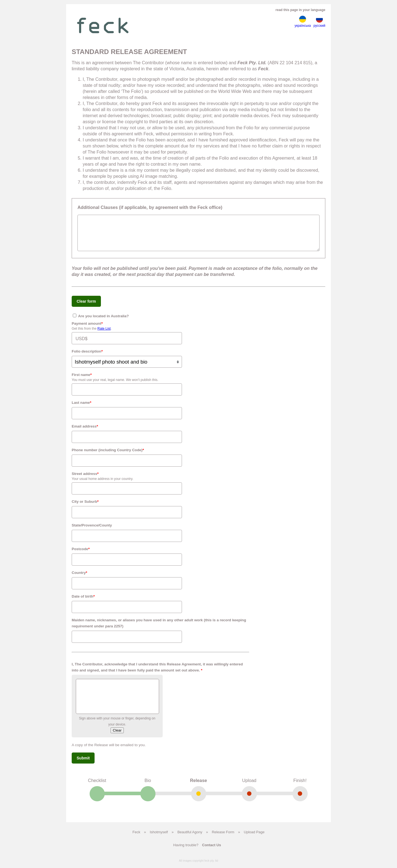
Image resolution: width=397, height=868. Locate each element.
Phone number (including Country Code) (108, 454)
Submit (83, 762)
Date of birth (83, 600)
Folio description (87, 355)
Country (79, 577)
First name (82, 379)
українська (303, 22)
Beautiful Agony (190, 836)
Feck (136, 836)
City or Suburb (85, 506)
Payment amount (87, 328)
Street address (85, 478)
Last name (81, 407)
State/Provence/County (92, 529)
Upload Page (254, 836)
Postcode (81, 553)
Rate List (104, 333)
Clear (117, 734)
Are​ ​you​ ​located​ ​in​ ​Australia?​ (101, 320)
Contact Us (212, 849)
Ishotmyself (159, 836)
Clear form (86, 305)
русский (319, 22)
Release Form (223, 836)
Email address (85, 430)
